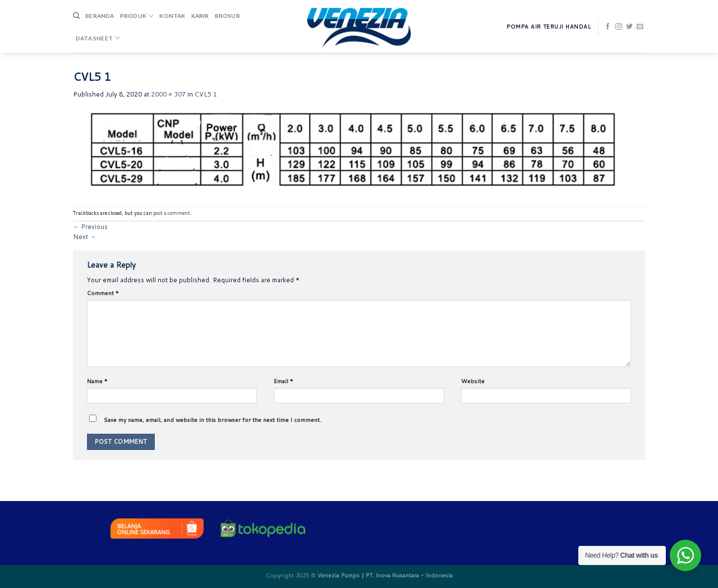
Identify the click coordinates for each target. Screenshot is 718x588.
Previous (90, 227)
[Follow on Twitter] (629, 27)
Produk (137, 16)
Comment (103, 293)
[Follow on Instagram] (619, 27)
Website (473, 381)
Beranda (100, 16)
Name (97, 381)
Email (284, 381)
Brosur (227, 16)
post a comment (172, 213)
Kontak (172, 16)
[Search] (76, 16)
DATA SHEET (98, 38)
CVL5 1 (206, 94)
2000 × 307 (168, 94)
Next (84, 237)
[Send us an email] (640, 27)
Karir (200, 16)
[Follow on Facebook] (608, 27)
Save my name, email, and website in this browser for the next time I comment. (213, 420)
